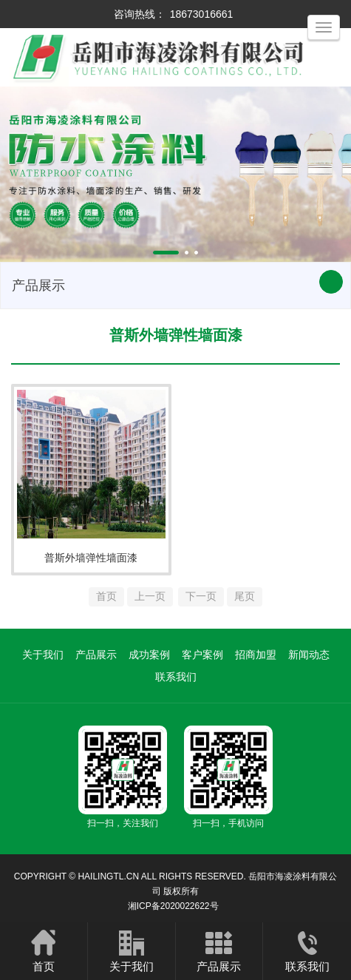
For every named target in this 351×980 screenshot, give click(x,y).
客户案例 (202, 655)
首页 (44, 950)
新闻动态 (309, 655)
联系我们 (176, 677)
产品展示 (96, 655)
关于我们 (43, 655)
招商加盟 (256, 655)
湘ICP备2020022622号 (173, 906)
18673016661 (202, 14)
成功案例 (149, 655)
